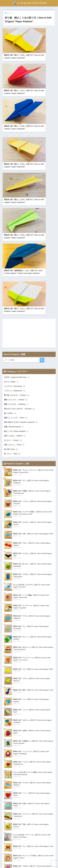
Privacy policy (28, 862)
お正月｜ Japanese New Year (17, 227)
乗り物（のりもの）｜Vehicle (17, 245)
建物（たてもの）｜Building (17, 254)
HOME (17, 862)
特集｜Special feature (14, 277)
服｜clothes (10, 263)
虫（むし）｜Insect (13, 291)
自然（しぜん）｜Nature (15, 286)
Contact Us (39, 862)
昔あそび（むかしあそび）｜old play (20, 259)
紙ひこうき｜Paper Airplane (17, 282)
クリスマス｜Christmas (15, 236)
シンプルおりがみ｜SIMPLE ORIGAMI (29, 3)
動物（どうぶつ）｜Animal (16, 250)
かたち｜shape (12, 232)
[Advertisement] (29, 183)
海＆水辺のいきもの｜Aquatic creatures (22, 273)
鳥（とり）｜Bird (13, 305)
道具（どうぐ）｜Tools (15, 295)
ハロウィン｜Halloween (15, 241)
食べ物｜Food (11, 300)
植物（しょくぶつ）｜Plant (16, 268)
